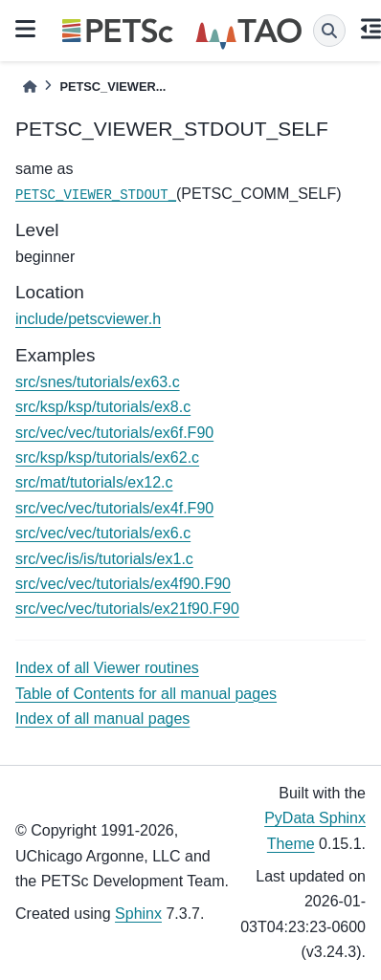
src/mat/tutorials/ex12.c (94, 482)
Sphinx (138, 914)
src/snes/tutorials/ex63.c (98, 382)
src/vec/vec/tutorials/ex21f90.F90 (127, 609)
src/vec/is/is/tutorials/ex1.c (104, 559)
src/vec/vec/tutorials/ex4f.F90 (114, 508)
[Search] (329, 31)
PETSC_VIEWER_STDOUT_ (96, 195)
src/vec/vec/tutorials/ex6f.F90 (114, 433)
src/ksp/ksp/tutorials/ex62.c (107, 457)
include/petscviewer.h (88, 319)
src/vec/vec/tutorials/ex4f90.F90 (123, 584)
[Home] (30, 87)
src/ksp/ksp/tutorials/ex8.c (103, 407)
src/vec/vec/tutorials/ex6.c (103, 533)
